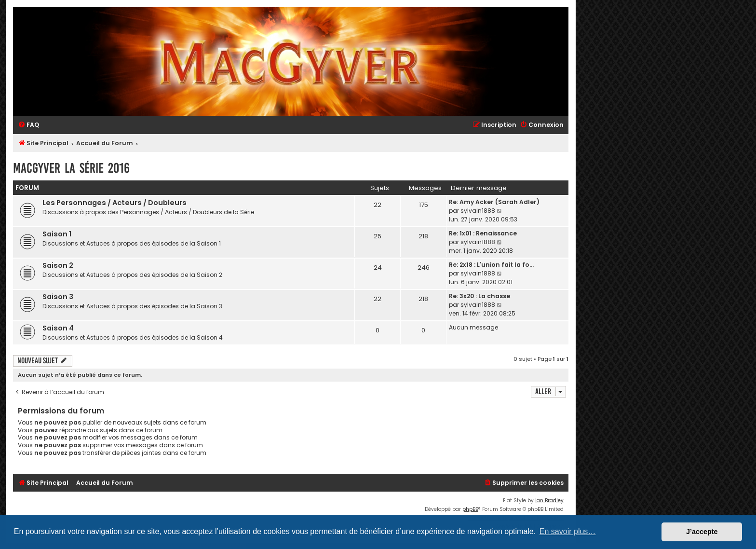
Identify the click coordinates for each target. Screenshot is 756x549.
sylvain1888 (478, 211)
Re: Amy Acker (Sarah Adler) (494, 202)
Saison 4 (58, 328)
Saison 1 (57, 234)
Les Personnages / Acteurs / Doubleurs (115, 203)
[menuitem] (28, 125)
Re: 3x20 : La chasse (479, 296)
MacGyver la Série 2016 (71, 168)
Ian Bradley (549, 501)
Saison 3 (58, 297)
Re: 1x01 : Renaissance (483, 233)
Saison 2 (58, 265)
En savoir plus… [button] (568, 531)
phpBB (470, 509)
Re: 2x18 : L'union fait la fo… (491, 265)
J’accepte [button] (702, 532)
